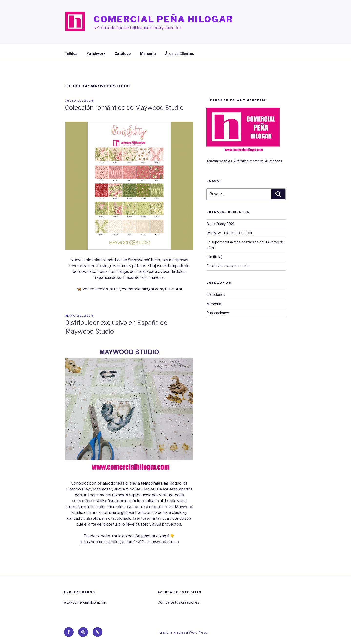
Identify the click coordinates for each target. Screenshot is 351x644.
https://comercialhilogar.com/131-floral (146, 289)
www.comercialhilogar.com (86, 602)
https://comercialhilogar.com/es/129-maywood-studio (129, 542)
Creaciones (216, 294)
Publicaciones (218, 313)
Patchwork (96, 53)
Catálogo (123, 53)
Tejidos (71, 53)
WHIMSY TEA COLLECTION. (229, 233)
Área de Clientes (180, 53)
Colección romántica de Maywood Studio (124, 108)
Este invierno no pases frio (228, 266)
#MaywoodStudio (144, 260)
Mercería (148, 53)
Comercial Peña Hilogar (163, 19)
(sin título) (214, 257)
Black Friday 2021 (220, 224)
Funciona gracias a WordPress (182, 632)
